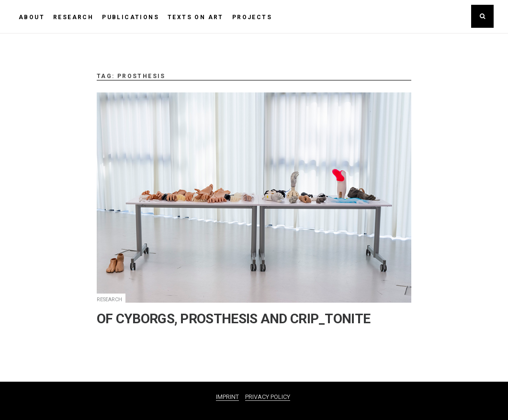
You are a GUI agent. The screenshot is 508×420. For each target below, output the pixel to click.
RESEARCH (73, 17)
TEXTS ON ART (196, 17)
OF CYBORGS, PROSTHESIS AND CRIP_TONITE (233, 319)
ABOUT (32, 17)
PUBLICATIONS (130, 17)
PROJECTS (252, 17)
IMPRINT (227, 397)
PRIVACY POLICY (268, 397)
